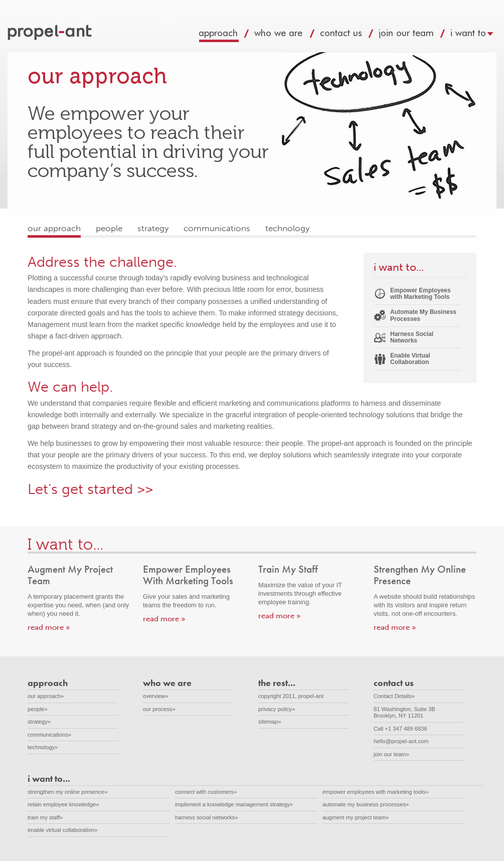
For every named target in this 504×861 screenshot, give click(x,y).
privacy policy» (277, 709)
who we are (289, 35)
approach (228, 35)
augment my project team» (356, 817)
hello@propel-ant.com (401, 741)
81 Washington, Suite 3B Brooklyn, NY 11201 (410, 712)
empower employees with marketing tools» (375, 792)
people (109, 228)
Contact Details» (394, 696)
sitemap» (270, 722)
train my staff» (45, 817)
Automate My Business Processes (423, 315)
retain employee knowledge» (63, 804)
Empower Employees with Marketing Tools (421, 294)
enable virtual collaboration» (62, 830)
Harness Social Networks (412, 337)
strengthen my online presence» (67, 792)
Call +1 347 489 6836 (400, 729)
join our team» (391, 754)
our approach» (46, 696)
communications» (49, 735)
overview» (155, 696)
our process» (159, 709)
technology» (43, 747)
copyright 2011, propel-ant (291, 696)
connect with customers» (206, 792)
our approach (54, 228)
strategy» (39, 722)
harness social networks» (207, 817)
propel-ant (51, 33)
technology (287, 228)
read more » (49, 627)
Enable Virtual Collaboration (410, 359)
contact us (351, 35)
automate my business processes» (366, 804)
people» (38, 709)
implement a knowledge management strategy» (234, 804)
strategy (153, 228)
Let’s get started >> (90, 489)
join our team (416, 35)
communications (217, 228)
